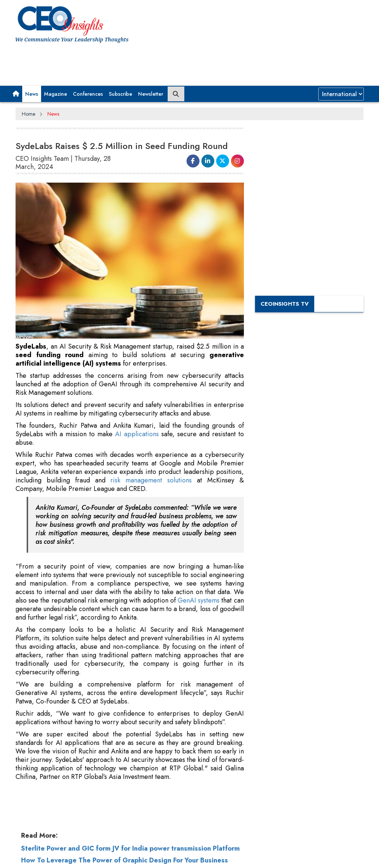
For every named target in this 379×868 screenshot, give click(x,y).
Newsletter (151, 94)
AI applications (137, 434)
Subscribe (120, 94)
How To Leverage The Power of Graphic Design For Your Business (125, 860)
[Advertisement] (150, 62)
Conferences (88, 94)
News (32, 94)
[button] (16, 94)
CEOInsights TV (285, 304)
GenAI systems (199, 600)
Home (28, 114)
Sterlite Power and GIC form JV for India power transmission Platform (130, 848)
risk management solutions (151, 480)
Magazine (56, 94)
